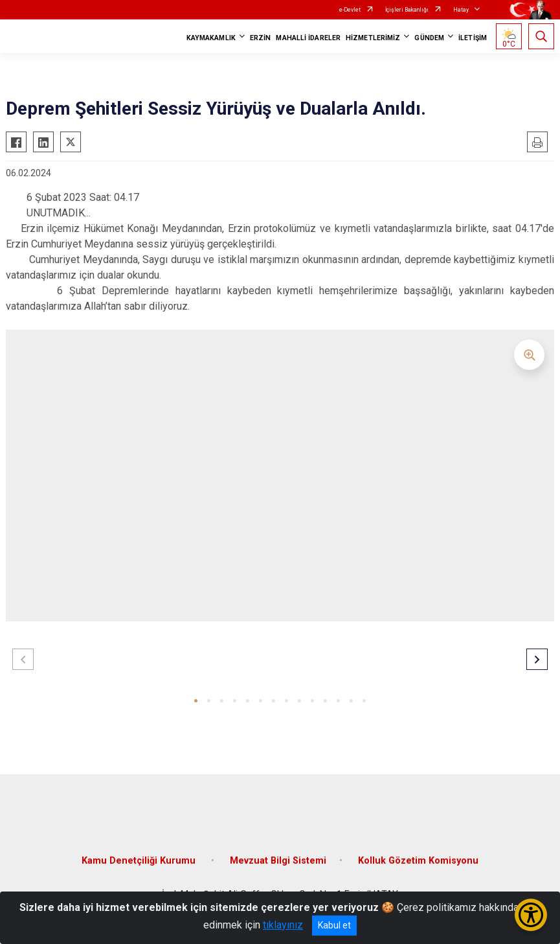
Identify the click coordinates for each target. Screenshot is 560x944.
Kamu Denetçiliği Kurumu (140, 861)
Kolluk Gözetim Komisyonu (418, 861)
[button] (196, 701)
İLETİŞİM (473, 38)
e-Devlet (350, 10)
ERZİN (261, 38)
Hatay (461, 10)
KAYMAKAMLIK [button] (211, 38)
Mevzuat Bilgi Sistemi (278, 861)
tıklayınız (283, 925)
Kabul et (334, 925)
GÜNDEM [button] (429, 38)
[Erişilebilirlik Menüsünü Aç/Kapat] (531, 915)
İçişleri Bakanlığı (407, 10)
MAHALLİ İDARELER (308, 38)
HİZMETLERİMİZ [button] (373, 38)
